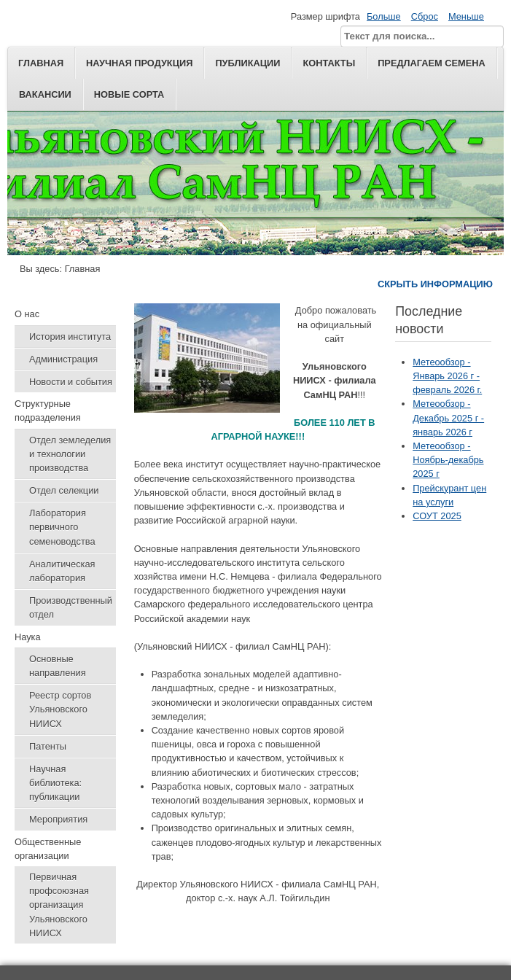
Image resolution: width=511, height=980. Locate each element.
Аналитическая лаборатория (62, 571)
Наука (28, 637)
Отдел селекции (64, 490)
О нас (27, 314)
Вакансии (45, 94)
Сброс (425, 16)
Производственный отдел (71, 607)
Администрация (63, 359)
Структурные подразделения (48, 411)
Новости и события (71, 382)
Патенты (48, 746)
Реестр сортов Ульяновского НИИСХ (60, 709)
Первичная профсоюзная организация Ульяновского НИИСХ (59, 905)
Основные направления (58, 666)
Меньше (466, 16)
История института (70, 337)
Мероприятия (58, 819)
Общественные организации (48, 849)
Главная (41, 63)
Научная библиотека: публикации (55, 783)
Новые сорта (129, 94)
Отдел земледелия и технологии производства (70, 454)
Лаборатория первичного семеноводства (62, 527)
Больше (384, 16)
